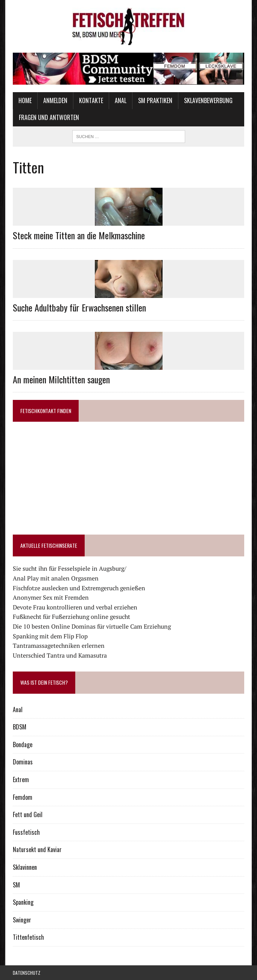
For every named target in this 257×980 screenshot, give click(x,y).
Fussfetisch (26, 832)
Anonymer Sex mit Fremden (51, 597)
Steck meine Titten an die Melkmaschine (79, 235)
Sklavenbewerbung (208, 100)
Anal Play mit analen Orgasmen (56, 578)
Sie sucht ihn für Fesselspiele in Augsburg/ (70, 568)
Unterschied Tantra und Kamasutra (60, 655)
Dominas (23, 762)
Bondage (23, 744)
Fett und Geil (28, 814)
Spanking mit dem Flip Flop (50, 636)
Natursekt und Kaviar (37, 849)
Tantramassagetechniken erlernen (59, 646)
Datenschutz (27, 973)
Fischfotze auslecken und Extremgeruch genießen (79, 588)
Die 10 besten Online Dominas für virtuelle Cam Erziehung (92, 626)
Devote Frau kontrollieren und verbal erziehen (75, 607)
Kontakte (91, 100)
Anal (121, 100)
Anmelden (55, 100)
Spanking (23, 902)
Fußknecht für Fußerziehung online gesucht (71, 617)
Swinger (22, 920)
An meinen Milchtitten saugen (61, 379)
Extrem (21, 779)
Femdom (23, 797)
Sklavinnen (25, 867)
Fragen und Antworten (49, 117)
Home (25, 100)
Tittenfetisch (28, 937)
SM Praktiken (155, 100)
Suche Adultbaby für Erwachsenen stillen (79, 307)
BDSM (20, 727)
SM (16, 885)
